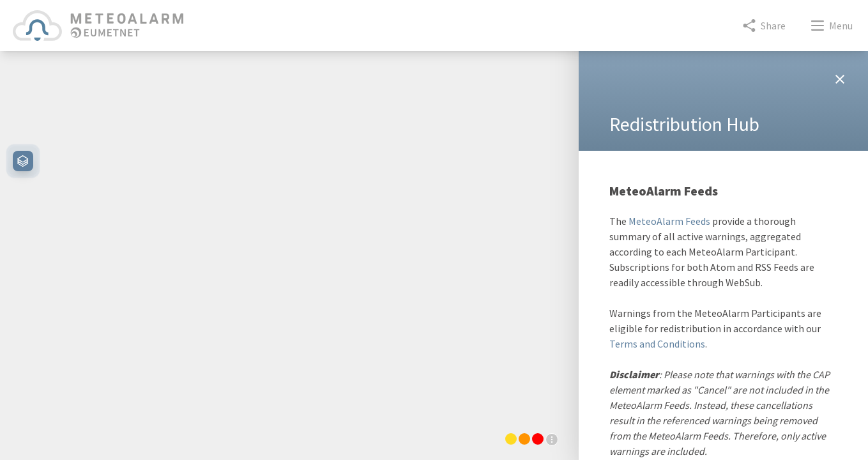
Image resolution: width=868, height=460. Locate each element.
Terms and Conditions (657, 344)
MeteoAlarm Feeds (669, 221)
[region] (289, 248)
